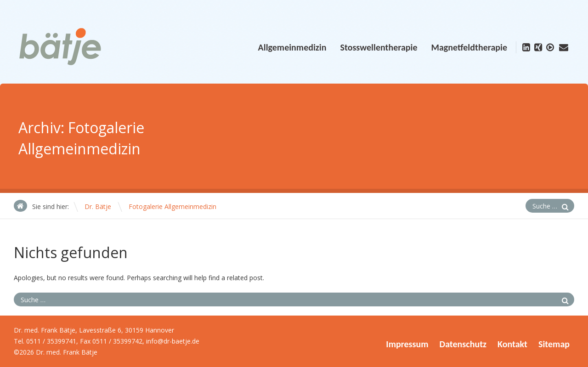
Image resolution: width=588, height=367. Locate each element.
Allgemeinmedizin (292, 47)
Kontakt (512, 344)
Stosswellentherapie (379, 47)
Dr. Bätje (98, 206)
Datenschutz (463, 344)
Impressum (407, 344)
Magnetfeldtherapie (469, 47)
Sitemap (554, 344)
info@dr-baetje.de (173, 341)
